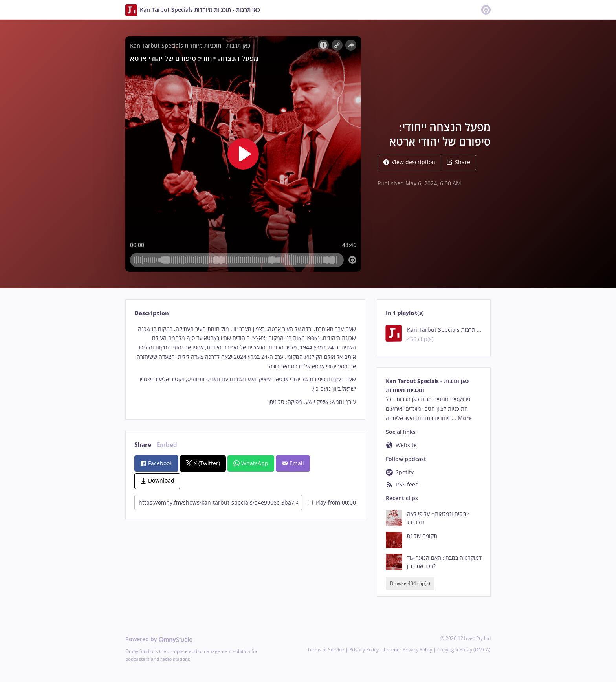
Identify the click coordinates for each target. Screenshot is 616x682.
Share (458, 162)
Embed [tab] (167, 445)
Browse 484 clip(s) (410, 583)
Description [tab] (152, 313)
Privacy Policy (364, 650)
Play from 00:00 (332, 502)
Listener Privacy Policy (408, 650)
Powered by (159, 639)
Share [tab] (143, 445)
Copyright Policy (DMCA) (464, 650)
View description (409, 162)
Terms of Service (326, 650)
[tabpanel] (245, 366)
